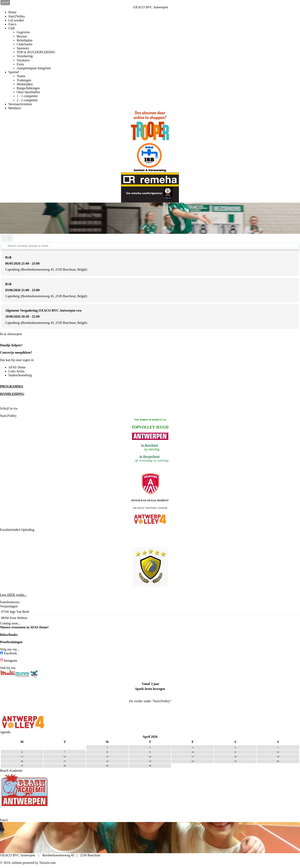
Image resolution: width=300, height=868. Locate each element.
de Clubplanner (29, 408)
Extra (20, 64)
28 (65, 766)
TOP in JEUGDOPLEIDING (36, 52)
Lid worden (16, 20)
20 (22, 761)
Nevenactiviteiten (20, 104)
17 (193, 757)
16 (150, 757)
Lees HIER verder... (13, 595)
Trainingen (24, 80)
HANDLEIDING (12, 394)
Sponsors (23, 48)
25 (235, 761)
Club (12, 28)
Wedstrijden (25, 84)
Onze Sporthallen (28, 92)
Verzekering (25, 56)
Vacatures (23, 60)
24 (193, 761)
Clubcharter (25, 44)
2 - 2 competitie (27, 100)
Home (12, 12)
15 (107, 757)
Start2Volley (17, 16)
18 (235, 757)
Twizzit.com (47, 863)
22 (107, 761)
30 (150, 766)
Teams (21, 76)
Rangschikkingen (28, 88)
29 (107, 766)
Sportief (14, 72)
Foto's (12, 24)
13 (22, 757)
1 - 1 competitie (27, 96)
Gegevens (23, 32)
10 (193, 752)
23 (150, 761)
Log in (5, 2)
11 (235, 752)
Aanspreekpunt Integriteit (34, 68)
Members (15, 108)
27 (22, 766)
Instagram (11, 661)
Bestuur (22, 36)
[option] (150, 126)
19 (278, 757)
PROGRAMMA (12, 386)
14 (65, 757)
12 (278, 752)
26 (278, 761)
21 (65, 761)
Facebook (10, 653)
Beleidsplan (25, 40)
